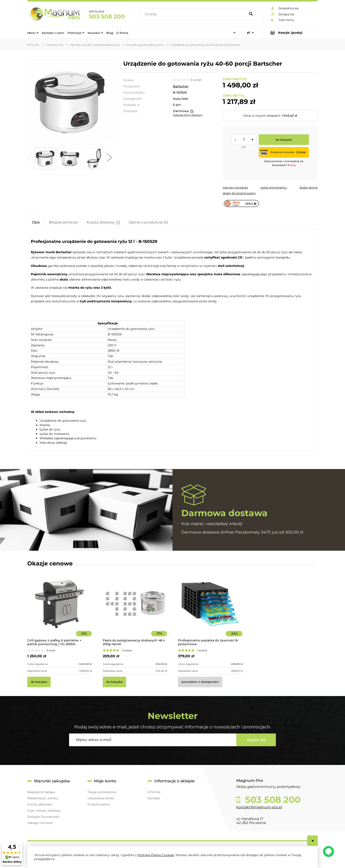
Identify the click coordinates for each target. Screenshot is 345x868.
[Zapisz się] (256, 740)
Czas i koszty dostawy (44, 811)
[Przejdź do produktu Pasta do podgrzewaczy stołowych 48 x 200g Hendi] (135, 610)
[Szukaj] (251, 14)
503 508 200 (107, 17)
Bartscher (181, 86)
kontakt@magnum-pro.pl (259, 807)
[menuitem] (33, 33)
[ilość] (244, 140)
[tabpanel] (172, 341)
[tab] (36, 222)
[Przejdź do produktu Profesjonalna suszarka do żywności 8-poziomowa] (210, 610)
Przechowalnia (99, 804)
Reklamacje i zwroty (43, 798)
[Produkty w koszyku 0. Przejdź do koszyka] (290, 32)
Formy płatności (40, 804)
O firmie (154, 792)
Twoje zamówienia (102, 792)
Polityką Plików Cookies (156, 855)
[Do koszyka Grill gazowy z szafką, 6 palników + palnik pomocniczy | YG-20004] (39, 682)
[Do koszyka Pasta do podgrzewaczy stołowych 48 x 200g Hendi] (114, 682)
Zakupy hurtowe (40, 823)
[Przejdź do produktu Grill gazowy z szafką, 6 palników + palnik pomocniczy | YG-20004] (60, 610)
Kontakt (154, 798)
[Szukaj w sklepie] (194, 14)
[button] (30, 159)
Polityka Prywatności (44, 817)
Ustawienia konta (101, 798)
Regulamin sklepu (41, 792)
